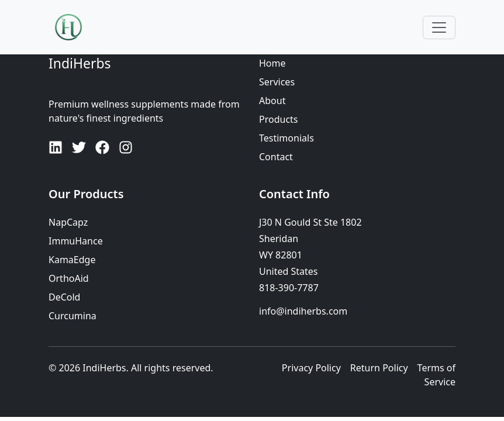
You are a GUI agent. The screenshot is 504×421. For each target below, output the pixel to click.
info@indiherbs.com (303, 311)
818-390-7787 (289, 288)
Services (277, 82)
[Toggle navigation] (439, 27)
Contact (276, 157)
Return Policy (379, 368)
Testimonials (286, 138)
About (272, 101)
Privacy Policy (311, 368)
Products (279, 119)
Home (272, 63)
